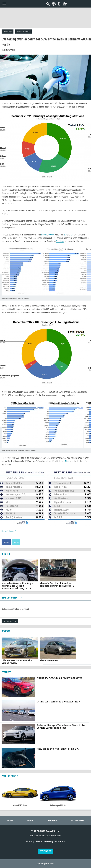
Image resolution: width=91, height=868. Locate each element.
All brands (78, 820)
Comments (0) (8, 32)
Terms (39, 841)
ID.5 (72, 235)
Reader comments (12, 597)
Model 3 (44, 235)
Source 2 (13, 531)
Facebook (6, 542)
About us (60, 841)
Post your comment (23, 32)
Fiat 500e (60, 241)
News (30, 820)
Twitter (16, 542)
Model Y (51, 235)
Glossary (49, 841)
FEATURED (6, 672)
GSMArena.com (53, 836)
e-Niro (66, 461)
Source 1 (5, 531)
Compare (52, 820)
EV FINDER (46, 851)
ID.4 (65, 235)
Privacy (30, 841)
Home (10, 820)
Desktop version (45, 864)
